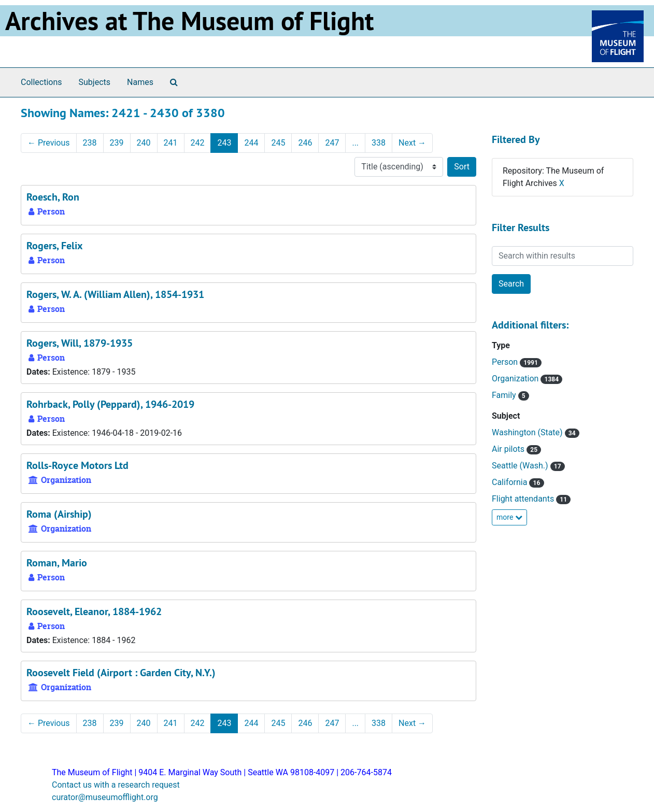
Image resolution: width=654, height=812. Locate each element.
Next (412, 143)
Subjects (95, 82)
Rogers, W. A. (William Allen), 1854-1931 (115, 294)
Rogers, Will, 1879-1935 (80, 343)
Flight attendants (524, 499)
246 (305, 143)
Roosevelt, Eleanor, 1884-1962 (94, 611)
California (510, 482)
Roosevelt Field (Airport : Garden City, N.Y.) (121, 673)
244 (251, 143)
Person (506, 362)
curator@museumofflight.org (105, 797)
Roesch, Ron (53, 197)
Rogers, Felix (55, 246)
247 (332, 143)
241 (171, 143)
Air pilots (509, 449)
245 (278, 143)
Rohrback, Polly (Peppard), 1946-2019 (110, 404)
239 (117, 143)
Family (505, 395)
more (509, 517)
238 (90, 143)
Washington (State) (528, 432)
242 (198, 143)
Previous (49, 143)
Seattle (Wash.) (521, 466)
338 (379, 143)
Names (140, 82)
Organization (516, 379)
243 (224, 143)
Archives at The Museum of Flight (189, 21)
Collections (41, 82)
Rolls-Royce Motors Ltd (77, 465)
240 (144, 143)
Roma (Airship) (59, 514)
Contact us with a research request (116, 785)
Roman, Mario (57, 563)
